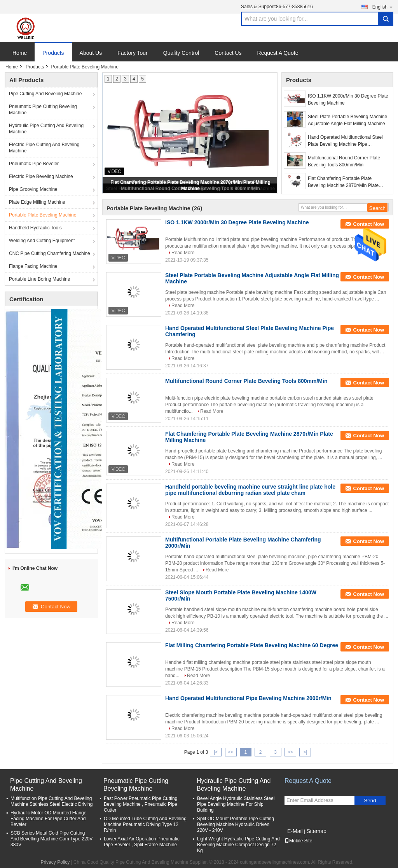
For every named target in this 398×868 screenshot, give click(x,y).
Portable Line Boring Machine (39, 279)
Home (20, 53)
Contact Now (369, 224)
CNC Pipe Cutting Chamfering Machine (50, 253)
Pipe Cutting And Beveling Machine (45, 94)
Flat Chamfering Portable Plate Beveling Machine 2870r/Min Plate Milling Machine (343, 182)
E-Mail (295, 831)
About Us (91, 53)
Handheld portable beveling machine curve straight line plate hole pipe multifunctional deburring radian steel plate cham (250, 490)
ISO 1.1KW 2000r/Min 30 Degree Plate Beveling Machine (348, 100)
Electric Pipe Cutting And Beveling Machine (44, 148)
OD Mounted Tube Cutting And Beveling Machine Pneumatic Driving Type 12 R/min (145, 824)
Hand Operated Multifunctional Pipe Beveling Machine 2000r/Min (248, 698)
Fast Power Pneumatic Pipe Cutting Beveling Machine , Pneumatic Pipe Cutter (141, 804)
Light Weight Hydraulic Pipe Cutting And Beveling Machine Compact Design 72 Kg (238, 845)
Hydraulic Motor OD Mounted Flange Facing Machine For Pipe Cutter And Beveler (48, 819)
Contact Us (228, 53)
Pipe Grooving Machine (33, 189)
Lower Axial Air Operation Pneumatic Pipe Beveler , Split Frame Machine (142, 842)
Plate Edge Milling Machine (37, 202)
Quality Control (181, 53)
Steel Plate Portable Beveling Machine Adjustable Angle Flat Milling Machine (347, 120)
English (383, 7)
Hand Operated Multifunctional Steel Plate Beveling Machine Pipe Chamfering (345, 141)
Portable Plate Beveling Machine (43, 215)
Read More (183, 253)
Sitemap (316, 831)
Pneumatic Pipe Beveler (34, 164)
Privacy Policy (55, 862)
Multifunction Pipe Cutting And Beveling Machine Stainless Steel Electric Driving (51, 801)
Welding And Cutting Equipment (42, 241)
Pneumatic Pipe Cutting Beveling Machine (43, 110)
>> (290, 752)
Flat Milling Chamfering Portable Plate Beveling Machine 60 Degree (252, 645)
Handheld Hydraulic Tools (35, 228)
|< (216, 752)
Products (53, 53)
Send (370, 801)
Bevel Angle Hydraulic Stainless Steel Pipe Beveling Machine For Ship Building (236, 804)
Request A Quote (278, 53)
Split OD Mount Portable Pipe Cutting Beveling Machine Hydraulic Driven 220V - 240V (236, 824)
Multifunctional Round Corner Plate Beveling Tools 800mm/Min (344, 161)
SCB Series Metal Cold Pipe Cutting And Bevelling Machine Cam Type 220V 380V (51, 839)
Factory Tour (133, 53)
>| (305, 752)
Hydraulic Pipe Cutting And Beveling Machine (46, 129)
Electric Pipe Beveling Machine (41, 176)
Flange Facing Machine (33, 266)
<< (230, 752)
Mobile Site (298, 841)
